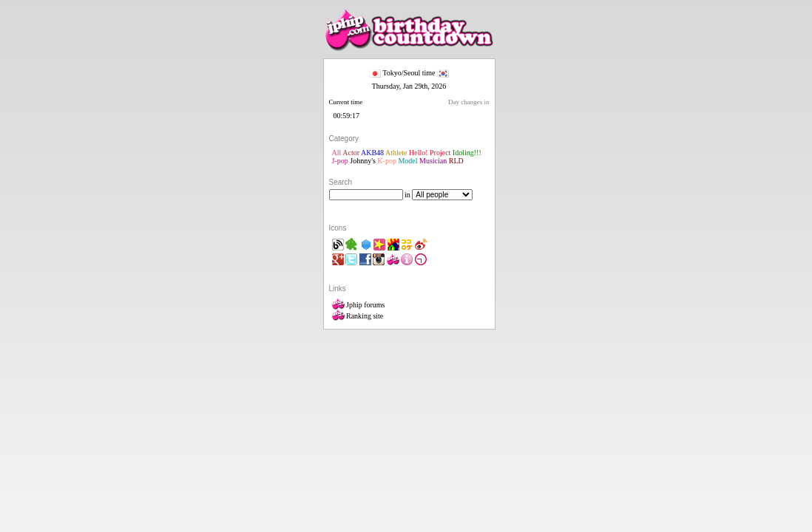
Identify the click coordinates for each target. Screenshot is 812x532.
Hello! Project (430, 153)
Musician (433, 161)
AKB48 (372, 153)
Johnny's (363, 161)
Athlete (396, 153)
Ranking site (358, 316)
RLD (456, 161)
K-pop (387, 161)
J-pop (340, 161)
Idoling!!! (467, 153)
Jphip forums (359, 305)
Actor (351, 153)
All (337, 153)
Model (407, 161)
